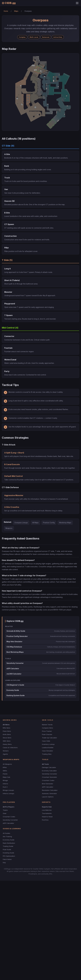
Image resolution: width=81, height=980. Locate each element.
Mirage (5, 780)
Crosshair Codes (48, 780)
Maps (16, 11)
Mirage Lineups (8, 790)
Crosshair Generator (49, 777)
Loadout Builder (48, 748)
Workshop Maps (65, 523)
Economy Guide (9, 840)
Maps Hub (6, 777)
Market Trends (47, 725)
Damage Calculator (49, 767)
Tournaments (47, 813)
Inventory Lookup (48, 744)
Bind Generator (48, 784)
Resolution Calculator (50, 790)
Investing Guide (8, 853)
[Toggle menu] (77, 3)
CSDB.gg (9, 3)
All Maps (35, 523)
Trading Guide (8, 846)
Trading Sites (47, 754)
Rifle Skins (7, 728)
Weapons (9, 528)
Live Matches (47, 810)
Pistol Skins (7, 731)
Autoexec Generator (49, 793)
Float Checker (47, 734)
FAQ (4, 863)
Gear (5, 813)
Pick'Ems (45, 820)
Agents (5, 754)
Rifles (5, 767)
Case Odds (46, 741)
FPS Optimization (9, 856)
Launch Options (48, 797)
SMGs (5, 771)
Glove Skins (7, 738)
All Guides (6, 833)
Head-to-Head (47, 817)
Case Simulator (47, 751)
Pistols (5, 774)
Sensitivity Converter (49, 774)
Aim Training (7, 837)
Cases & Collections (10, 748)
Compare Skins (47, 728)
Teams (5, 810)
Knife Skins (7, 734)
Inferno (5, 784)
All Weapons (7, 764)
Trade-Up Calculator (49, 738)
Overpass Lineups (21, 523)
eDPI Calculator (48, 787)
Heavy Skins (7, 744)
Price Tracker (47, 731)
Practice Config (49, 523)
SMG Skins (7, 741)
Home (6, 11)
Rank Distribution (9, 843)
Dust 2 (5, 787)
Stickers (6, 751)
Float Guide (7, 849)
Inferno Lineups (9, 793)
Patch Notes (7, 859)
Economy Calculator (49, 771)
